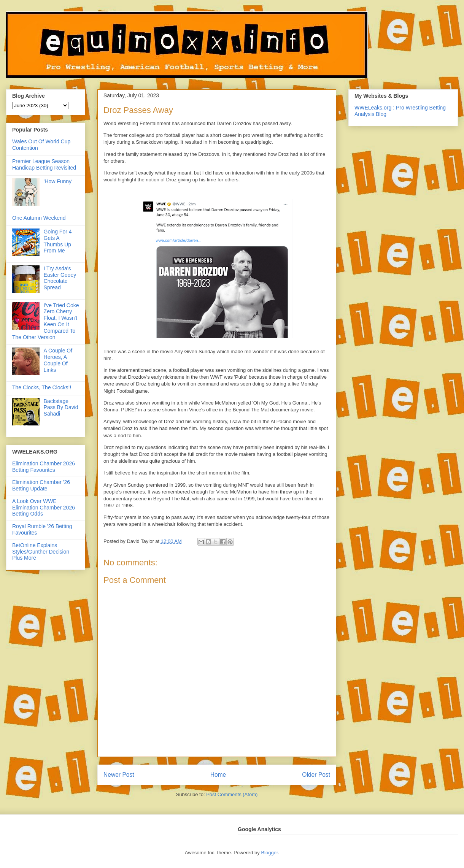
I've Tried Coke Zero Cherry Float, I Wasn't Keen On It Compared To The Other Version (46, 321)
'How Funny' (58, 181)
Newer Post (119, 775)
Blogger (269, 853)
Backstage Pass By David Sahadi (61, 408)
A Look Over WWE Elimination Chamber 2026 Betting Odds (44, 508)
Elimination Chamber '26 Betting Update (41, 485)
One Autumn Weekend (39, 218)
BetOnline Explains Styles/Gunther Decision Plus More (41, 552)
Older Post (316, 775)
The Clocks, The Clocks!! (42, 387)
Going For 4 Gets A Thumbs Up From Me (58, 241)
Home (218, 775)
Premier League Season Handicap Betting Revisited (44, 164)
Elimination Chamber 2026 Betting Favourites (44, 467)
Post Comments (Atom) (232, 794)
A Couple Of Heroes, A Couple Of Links (58, 360)
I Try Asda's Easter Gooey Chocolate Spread (60, 278)
